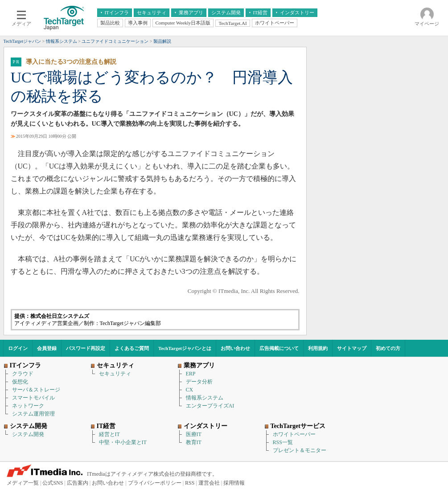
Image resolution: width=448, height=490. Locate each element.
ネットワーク (28, 406)
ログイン (18, 348)
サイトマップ (352, 348)
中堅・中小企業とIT (123, 442)
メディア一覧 (23, 483)
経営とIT (109, 434)
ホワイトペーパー (294, 434)
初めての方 (388, 348)
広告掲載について (279, 348)
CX (190, 390)
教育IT (194, 442)
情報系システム (205, 398)
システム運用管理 (33, 414)
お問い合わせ (235, 348)
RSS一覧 (283, 442)
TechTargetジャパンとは (185, 348)
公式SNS (53, 483)
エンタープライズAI (210, 406)
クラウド (23, 374)
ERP (191, 374)
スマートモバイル (33, 398)
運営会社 (209, 483)
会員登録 (47, 348)
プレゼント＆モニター (300, 450)
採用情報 (234, 483)
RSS (190, 483)
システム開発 (28, 434)
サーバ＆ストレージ (36, 390)
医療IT (194, 434)
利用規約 (318, 348)
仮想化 (20, 382)
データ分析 (199, 382)
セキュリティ (115, 374)
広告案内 (78, 483)
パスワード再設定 (86, 348)
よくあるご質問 (132, 348)
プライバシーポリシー (155, 483)
